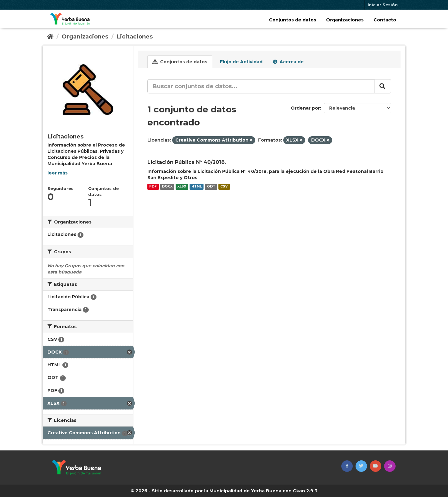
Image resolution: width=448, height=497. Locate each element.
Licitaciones (135, 37)
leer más (58, 173)
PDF (153, 187)
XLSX (182, 187)
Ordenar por (305, 108)
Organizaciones (345, 20)
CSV (224, 187)
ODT (211, 187)
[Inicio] (50, 37)
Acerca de (288, 62)
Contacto (385, 20)
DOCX (167, 187)
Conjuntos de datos (293, 20)
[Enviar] (383, 86)
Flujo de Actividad (241, 62)
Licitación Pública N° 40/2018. (187, 162)
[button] (347, 466)
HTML (197, 187)
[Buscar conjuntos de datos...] (261, 86)
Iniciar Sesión (383, 5)
